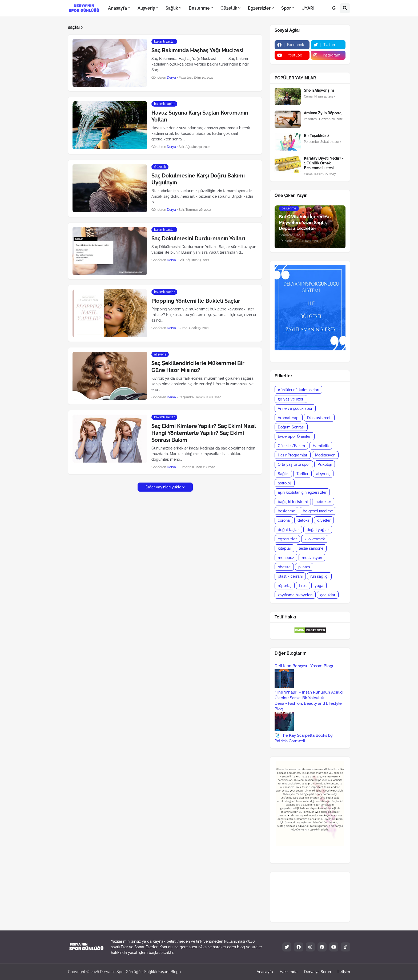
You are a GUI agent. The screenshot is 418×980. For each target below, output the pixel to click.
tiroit (303, 586)
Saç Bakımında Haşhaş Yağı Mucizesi (197, 50)
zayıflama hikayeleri (295, 595)
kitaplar (284, 548)
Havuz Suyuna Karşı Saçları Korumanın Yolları (200, 116)
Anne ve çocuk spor (295, 408)
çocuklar (328, 595)
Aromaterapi (289, 418)
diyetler (324, 520)
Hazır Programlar (293, 455)
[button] (334, 8)
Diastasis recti (319, 418)
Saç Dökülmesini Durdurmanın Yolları (198, 238)
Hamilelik (321, 446)
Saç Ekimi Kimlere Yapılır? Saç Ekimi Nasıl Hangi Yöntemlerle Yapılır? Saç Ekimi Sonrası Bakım (204, 433)
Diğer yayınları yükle (163, 487)
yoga (319, 586)
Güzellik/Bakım (291, 446)
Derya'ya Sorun (317, 972)
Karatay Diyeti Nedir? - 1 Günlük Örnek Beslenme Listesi (324, 163)
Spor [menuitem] (286, 8)
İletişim (344, 972)
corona (284, 520)
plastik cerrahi (290, 576)
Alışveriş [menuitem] (146, 8)
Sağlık (283, 474)
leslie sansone (311, 548)
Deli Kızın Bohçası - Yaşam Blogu (305, 666)
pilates (304, 567)
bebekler (323, 502)
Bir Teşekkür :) (316, 136)
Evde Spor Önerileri (295, 436)
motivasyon (312, 558)
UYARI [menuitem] (308, 8)
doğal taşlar (288, 530)
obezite (284, 567)
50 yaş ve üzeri (291, 399)
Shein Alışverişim (319, 90)
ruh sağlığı (319, 576)
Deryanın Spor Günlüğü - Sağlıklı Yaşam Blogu (140, 972)
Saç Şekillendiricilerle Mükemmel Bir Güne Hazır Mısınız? (198, 367)
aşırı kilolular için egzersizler (302, 492)
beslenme (286, 511)
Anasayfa (265, 972)
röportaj (285, 586)
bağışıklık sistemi (293, 502)
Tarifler (302, 474)
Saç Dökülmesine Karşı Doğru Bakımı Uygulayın (198, 179)
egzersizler (287, 539)
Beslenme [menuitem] (199, 8)
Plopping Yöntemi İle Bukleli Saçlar (196, 301)
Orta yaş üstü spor (294, 464)
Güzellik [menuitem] (229, 8)
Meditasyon (325, 455)
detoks (304, 520)
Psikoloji (325, 464)
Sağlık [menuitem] (172, 8)
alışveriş (323, 474)
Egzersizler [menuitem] (259, 8)
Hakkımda (289, 972)
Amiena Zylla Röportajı (324, 113)
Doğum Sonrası (291, 427)
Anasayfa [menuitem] (117, 8)
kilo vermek (315, 539)
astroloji (285, 483)
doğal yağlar (318, 530)
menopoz (286, 558)
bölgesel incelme (318, 511)
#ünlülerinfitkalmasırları (298, 390)
